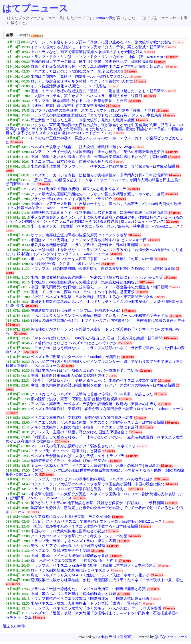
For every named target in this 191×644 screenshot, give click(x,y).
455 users (13, 584)
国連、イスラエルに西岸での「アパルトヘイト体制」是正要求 (83, 292)
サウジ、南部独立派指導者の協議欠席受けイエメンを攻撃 (79, 235)
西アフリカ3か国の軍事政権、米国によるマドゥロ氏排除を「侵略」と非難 (93, 110)
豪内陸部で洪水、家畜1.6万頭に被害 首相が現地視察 (74, 399)
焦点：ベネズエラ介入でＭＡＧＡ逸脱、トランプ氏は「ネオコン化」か (90, 575)
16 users (172, 57)
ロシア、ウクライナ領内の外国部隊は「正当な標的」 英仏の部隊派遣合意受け (98, 152)
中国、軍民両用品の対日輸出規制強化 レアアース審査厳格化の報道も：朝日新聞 (99, 287)
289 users (113, 106)
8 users (113, 86)
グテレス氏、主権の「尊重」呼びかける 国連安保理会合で (79, 432)
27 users (67, 366)
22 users (172, 222)
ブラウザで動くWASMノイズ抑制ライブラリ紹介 (71, 199)
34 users (79, 208)
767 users (147, 282)
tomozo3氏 (105, 18)
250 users (62, 441)
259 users (125, 343)
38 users (149, 96)
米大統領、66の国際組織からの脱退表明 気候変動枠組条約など (84, 282)
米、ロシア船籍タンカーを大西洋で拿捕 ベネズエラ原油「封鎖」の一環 (92, 259)
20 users (164, 381)
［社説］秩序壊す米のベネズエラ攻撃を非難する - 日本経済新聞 (84, 526)
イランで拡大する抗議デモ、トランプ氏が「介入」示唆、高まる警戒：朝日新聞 (98, 47)
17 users (175, 213)
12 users (134, 101)
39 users (157, 575)
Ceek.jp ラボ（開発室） (116, 637)
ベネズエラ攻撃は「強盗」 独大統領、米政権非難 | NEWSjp (81, 147)
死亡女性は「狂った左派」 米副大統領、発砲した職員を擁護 (83, 120)
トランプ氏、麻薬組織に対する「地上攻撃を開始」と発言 (79, 101)
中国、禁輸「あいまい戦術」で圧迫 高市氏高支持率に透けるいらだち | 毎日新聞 (99, 157)
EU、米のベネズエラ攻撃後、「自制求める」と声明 (74, 561)
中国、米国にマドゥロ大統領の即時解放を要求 (70, 556)
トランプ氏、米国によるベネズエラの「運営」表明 (73, 541)
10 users (172, 67)
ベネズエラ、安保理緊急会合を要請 (60, 551)
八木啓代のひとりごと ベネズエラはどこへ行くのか (74, 343)
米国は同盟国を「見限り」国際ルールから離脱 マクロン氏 (79, 77)
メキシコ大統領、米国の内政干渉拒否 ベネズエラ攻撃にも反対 (84, 427)
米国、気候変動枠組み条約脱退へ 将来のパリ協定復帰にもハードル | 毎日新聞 (97, 277)
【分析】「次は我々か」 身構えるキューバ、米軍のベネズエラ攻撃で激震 (94, 381)
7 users (178, 42)
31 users (17, 142)
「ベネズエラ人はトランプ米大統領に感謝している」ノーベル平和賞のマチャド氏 (99, 316)
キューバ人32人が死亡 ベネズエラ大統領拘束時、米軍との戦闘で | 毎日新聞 (95, 466)
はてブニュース (35, 8)
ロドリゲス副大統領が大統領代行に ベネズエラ (70, 570)
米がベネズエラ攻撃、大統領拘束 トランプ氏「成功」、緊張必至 (86, 603)
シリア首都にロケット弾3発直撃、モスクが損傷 (70, 517)
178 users (161, 479)
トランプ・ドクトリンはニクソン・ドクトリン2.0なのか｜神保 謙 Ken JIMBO (98, 57)
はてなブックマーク (171, 637)
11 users (160, 259)
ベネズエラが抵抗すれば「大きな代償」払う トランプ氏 (77, 456)
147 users (129, 311)
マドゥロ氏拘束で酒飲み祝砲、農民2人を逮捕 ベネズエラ (78, 189)
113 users (146, 427)
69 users (145, 526)
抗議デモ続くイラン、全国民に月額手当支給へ (70, 461)
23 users (44, 184)
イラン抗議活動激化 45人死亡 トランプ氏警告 (69, 86)
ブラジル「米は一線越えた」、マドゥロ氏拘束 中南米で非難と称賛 (88, 589)
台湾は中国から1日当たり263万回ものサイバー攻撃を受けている (84, 371)
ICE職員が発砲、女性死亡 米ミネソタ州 (65, 264)
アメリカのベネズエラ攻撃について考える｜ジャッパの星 (79, 536)
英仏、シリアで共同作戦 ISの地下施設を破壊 (68, 546)
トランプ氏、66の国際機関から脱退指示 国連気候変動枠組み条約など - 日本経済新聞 (103, 269)
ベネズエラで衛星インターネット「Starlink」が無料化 (75, 357)
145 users (171, 338)
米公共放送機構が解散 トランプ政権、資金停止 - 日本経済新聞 (84, 245)
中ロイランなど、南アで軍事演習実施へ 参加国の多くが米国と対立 (87, 52)
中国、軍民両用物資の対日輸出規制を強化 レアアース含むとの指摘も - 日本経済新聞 (103, 385)
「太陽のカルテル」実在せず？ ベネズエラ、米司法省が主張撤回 (86, 96)
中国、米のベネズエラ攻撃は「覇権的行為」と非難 (73, 594)
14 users (130, 71)
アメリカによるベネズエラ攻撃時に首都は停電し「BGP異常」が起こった (92, 394)
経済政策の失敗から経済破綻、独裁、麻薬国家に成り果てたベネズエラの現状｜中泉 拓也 (107, 580)
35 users (167, 466)
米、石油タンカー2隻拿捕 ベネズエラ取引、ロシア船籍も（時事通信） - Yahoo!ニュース (105, 226)
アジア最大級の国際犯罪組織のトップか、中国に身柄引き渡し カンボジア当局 (98, 194)
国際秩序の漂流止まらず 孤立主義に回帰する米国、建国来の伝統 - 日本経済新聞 (99, 213)
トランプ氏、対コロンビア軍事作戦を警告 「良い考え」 (79, 489)
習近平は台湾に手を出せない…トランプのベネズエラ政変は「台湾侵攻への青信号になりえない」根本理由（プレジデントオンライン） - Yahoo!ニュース (94, 252)
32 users (20, 333)
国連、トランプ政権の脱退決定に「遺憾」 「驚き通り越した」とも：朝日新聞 (98, 91)
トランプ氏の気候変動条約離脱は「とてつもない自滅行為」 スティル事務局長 (96, 115)
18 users (162, 110)
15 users (174, 157)
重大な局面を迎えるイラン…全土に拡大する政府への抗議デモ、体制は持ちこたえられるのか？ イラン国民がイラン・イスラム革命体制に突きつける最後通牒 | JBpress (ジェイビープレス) (94, 220)
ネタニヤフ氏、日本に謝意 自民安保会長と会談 (71, 162)
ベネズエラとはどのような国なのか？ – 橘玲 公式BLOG (77, 71)
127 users (135, 489)
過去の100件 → (17, 626)
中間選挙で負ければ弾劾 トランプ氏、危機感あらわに (76, 311)
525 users (46, 474)
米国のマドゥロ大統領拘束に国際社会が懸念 (68, 531)
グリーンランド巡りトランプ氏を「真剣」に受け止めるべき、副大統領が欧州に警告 (101, 42)
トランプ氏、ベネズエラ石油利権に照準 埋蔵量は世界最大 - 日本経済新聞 (93, 565)
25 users (140, 81)
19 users (160, 62)
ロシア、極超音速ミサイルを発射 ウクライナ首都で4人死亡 (82, 81)
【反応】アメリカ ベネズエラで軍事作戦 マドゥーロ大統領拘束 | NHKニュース (96, 522)
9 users (150, 52)
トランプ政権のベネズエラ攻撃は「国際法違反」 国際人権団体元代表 (90, 599)
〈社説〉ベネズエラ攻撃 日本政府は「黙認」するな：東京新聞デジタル (92, 297)
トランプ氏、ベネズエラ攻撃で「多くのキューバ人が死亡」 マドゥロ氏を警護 (96, 608)
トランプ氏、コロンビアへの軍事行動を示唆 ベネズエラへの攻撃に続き (92, 479)
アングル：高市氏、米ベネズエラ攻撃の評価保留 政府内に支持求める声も (94, 404)
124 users (30, 352)
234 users (108, 264)
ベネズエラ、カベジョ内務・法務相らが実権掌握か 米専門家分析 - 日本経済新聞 (99, 175)
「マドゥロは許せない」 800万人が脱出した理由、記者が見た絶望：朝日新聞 (97, 338)
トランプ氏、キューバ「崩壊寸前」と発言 (66, 451)
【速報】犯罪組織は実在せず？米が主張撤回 (68, 106)
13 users (172, 152)
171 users (13, 325)
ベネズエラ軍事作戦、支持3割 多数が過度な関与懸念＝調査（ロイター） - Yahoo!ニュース (107, 409)
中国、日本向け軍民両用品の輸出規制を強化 (68, 376)
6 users (171, 91)
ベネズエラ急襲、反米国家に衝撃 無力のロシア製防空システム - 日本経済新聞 (97, 422)
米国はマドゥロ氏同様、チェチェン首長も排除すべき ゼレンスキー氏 (89, 240)
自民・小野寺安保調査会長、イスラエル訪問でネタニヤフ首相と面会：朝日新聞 (98, 67)
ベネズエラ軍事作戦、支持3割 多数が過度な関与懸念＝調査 (82, 418)
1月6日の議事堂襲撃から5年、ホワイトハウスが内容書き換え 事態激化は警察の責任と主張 (108, 321)
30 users (31, 306)
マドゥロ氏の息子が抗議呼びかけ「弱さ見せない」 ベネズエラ (83, 446)
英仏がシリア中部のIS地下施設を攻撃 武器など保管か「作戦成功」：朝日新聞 (97, 503)
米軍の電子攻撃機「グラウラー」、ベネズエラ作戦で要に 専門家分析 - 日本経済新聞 (103, 166)
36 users (97, 551)
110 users (172, 422)
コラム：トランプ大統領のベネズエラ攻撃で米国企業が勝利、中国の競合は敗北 (98, 484)
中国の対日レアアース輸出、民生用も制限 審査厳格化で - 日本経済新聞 (92, 62)
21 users (169, 115)
